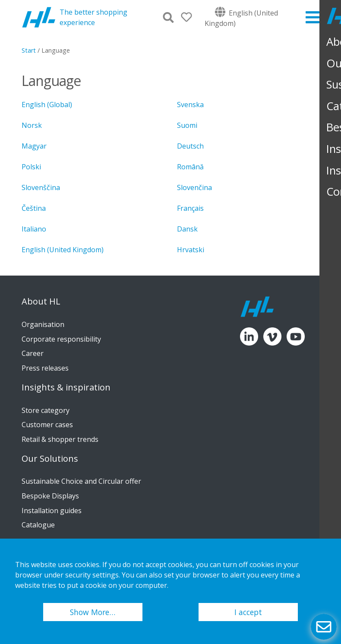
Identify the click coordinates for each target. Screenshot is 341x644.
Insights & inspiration (66, 387)
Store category (46, 410)
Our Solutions (50, 459)
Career (33, 353)
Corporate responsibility (61, 339)
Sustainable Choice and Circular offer (81, 481)
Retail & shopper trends (60, 439)
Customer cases (47, 425)
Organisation (43, 324)
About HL (41, 301)
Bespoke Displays (50, 496)
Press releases (45, 368)
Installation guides (52, 511)
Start (29, 50)
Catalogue (38, 525)
